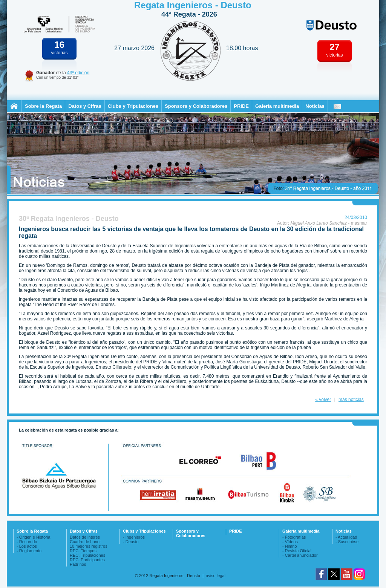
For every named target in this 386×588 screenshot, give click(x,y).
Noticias (315, 106)
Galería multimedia (277, 106)
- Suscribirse (347, 542)
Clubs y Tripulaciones (133, 106)
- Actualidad (346, 537)
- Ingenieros (134, 537)
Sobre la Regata (43, 106)
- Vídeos (290, 542)
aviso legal (216, 576)
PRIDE (241, 106)
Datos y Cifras (85, 106)
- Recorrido (27, 542)
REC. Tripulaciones (87, 555)
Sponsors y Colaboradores (196, 106)
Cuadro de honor (85, 542)
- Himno (290, 546)
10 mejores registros (89, 546)
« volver (323, 400)
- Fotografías (294, 537)
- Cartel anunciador (300, 555)
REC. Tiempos (83, 551)
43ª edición (78, 73)
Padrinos (78, 564)
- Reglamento (29, 551)
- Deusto (131, 542)
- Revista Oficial (297, 551)
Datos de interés (85, 537)
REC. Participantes (87, 560)
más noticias (351, 400)
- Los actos (27, 546)
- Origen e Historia (33, 537)
